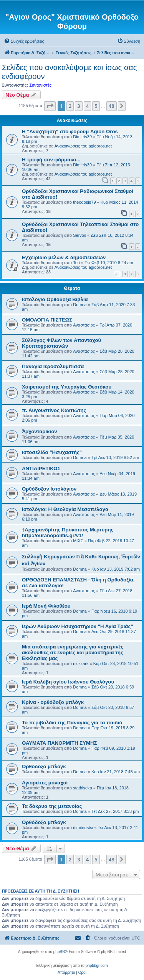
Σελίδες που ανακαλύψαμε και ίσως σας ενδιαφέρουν (69, 72)
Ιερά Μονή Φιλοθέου (46, 606)
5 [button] (96, 106)
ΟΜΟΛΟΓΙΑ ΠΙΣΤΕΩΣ (47, 320)
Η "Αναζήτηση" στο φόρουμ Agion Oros (70, 132)
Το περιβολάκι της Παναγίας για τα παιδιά (72, 723)
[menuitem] (24, 41)
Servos (79, 235)
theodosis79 (84, 202)
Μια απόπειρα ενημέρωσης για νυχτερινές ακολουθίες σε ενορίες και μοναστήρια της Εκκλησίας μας (73, 652)
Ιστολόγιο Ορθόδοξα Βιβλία (55, 299)
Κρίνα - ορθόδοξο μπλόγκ (53, 702)
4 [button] (87, 106)
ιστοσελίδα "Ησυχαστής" (52, 452)
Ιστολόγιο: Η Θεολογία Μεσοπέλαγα (65, 509)
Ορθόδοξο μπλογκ (44, 766)
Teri (76, 263)
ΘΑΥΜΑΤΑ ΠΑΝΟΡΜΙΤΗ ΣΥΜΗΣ (59, 743)
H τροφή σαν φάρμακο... (51, 160)
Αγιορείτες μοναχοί (45, 783)
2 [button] (70, 106)
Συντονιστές (40, 85)
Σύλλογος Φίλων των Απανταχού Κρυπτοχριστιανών (61, 343)
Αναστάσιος (84, 325)
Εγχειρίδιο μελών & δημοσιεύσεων (64, 257)
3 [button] (79, 106)
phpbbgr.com (97, 966)
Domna (80, 305)
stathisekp (83, 788)
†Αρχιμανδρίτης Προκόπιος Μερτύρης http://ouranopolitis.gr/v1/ (68, 533)
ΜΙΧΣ (78, 541)
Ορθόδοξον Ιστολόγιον (49, 489)
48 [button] (112, 106)
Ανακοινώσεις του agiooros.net (83, 146)
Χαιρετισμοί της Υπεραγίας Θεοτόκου (67, 387)
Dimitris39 (82, 137)
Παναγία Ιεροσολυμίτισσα (53, 366)
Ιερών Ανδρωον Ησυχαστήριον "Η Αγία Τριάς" (78, 626)
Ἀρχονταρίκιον (40, 431)
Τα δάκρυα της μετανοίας (52, 806)
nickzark (81, 663)
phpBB (59, 952)
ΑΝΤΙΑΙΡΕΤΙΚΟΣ (41, 468)
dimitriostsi (83, 828)
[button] (50, 106)
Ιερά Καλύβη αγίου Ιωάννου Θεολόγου (68, 682)
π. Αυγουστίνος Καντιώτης (54, 410)
